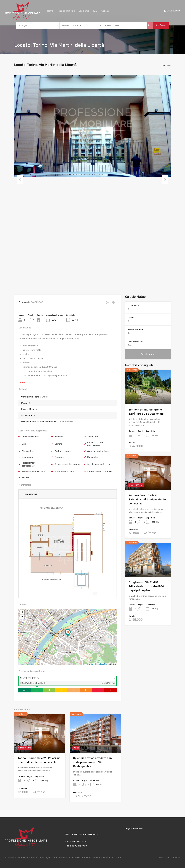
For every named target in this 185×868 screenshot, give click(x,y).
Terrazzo (26, 477)
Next (165, 179)
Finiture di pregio (63, 451)
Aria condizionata (30, 437)
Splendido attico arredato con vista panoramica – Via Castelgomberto (92, 762)
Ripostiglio (92, 457)
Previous (20, 179)
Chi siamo (84, 11)
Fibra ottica (27, 451)
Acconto (132, 317)
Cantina (58, 444)
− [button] (22, 617)
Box (24, 444)
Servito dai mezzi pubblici (100, 472)
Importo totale (134, 305)
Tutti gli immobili (66, 11)
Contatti (106, 11)
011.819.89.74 (174, 11)
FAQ (95, 11)
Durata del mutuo (135, 341)
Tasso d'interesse (135, 329)
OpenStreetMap (102, 664)
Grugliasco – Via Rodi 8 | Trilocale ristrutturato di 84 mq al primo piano (146, 586)
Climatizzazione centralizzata (95, 444)
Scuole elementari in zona (67, 464)
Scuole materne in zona (99, 464)
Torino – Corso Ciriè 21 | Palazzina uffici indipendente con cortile (147, 499)
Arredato (59, 437)
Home (50, 11)
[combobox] (38, 25)
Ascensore (93, 437)
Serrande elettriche (64, 472)
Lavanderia (27, 457)
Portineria (59, 457)
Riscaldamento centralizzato (29, 464)
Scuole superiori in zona (34, 472)
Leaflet (91, 664)
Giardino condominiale (98, 451)
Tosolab (177, 857)
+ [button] (22, 613)
